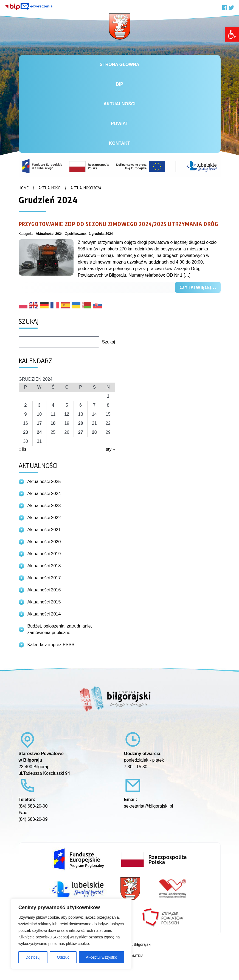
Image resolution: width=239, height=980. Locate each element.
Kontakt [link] (119, 143)
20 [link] (81, 423)
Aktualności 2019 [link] (44, 554)
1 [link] (108, 396)
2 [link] (26, 405)
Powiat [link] (119, 124)
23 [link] (26, 432)
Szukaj (108, 342)
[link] (232, 34)
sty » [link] (111, 449)
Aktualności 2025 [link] (44, 482)
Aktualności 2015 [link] (44, 602)
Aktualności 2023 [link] (44, 506)
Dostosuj (33, 957)
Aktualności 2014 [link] (44, 614)
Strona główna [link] (119, 64)
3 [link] (39, 405)
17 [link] (39, 423)
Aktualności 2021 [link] (44, 530)
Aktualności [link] (119, 104)
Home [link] (24, 188)
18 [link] (53, 423)
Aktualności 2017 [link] (44, 578)
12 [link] (67, 414)
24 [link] (39, 432)
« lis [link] (23, 449)
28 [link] (94, 432)
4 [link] (53, 405)
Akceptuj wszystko (102, 957)
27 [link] (81, 432)
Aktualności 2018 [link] (44, 566)
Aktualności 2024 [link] (86, 188)
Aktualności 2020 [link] (44, 542)
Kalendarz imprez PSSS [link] (51, 645)
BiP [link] (119, 84)
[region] (71, 934)
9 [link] (26, 414)
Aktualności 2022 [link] (44, 518)
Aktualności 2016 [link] (44, 590)
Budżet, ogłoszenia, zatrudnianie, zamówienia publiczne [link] (60, 629)
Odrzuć (63, 957)
